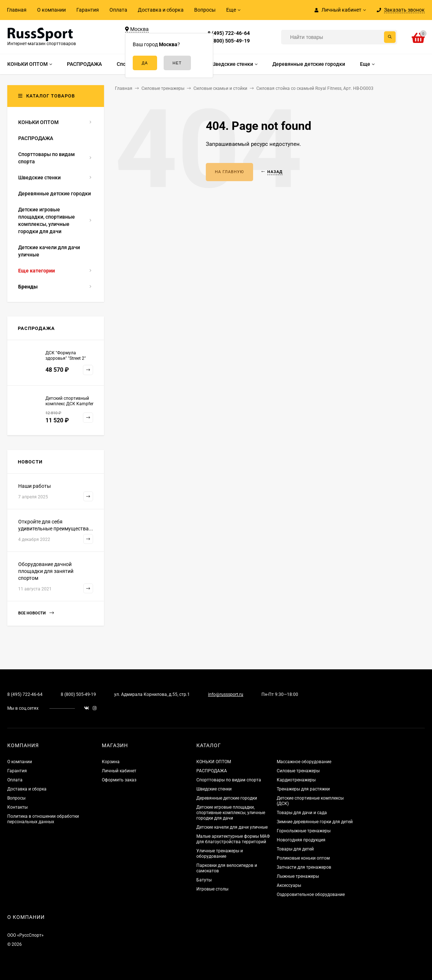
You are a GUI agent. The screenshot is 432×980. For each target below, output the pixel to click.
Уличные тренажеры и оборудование (220, 854)
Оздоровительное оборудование (311, 895)
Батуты (204, 880)
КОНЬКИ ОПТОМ (214, 762)
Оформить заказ (119, 780)
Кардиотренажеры (296, 780)
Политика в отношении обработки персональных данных (43, 819)
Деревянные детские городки (227, 798)
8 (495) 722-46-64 (229, 33)
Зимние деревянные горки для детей (315, 822)
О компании (51, 10)
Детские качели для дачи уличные (232, 827)
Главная (17, 10)
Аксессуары (289, 885)
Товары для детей (295, 849)
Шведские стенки (214, 789)
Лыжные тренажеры (298, 876)
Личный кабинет (119, 771)
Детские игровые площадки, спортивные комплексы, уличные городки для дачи (231, 813)
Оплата (118, 10)
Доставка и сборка (161, 10)
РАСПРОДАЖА (212, 771)
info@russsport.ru (226, 694)
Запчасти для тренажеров (304, 867)
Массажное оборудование (304, 762)
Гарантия (88, 10)
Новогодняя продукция (301, 840)
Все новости (36, 613)
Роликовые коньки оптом (303, 858)
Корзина (111, 762)
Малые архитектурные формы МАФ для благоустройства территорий (233, 839)
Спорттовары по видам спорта (229, 780)
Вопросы (205, 10)
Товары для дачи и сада (302, 813)
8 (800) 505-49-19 (229, 41)
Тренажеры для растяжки (303, 789)
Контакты (17, 807)
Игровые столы (212, 889)
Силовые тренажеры (298, 771)
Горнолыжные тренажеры (304, 831)
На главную (229, 172)
